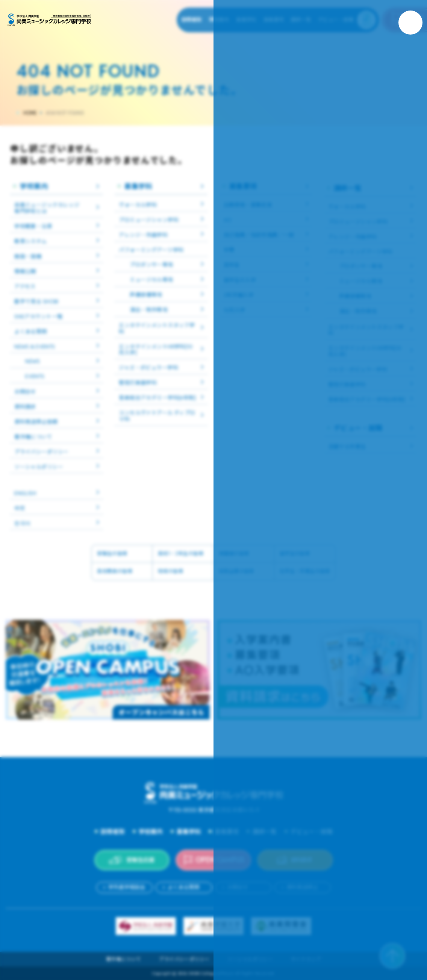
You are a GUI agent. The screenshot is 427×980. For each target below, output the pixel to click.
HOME (30, 113)
